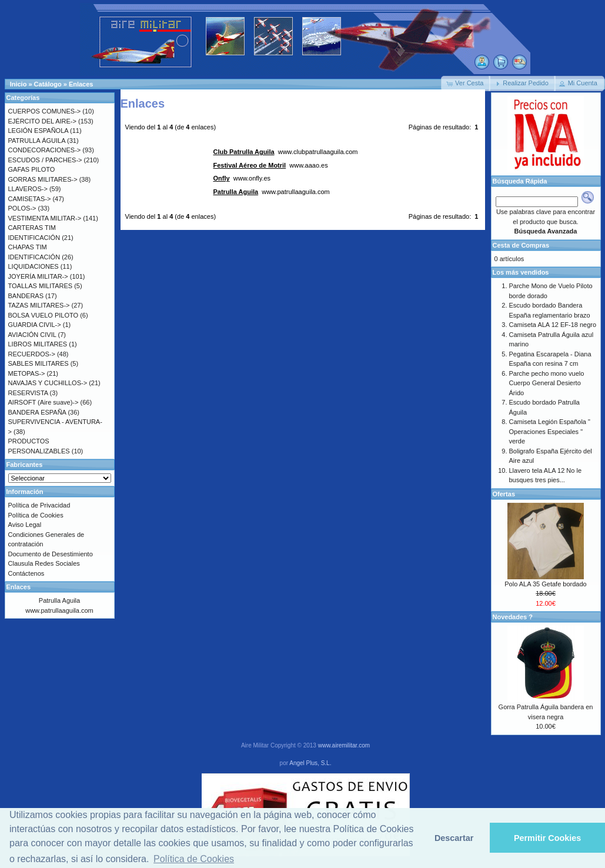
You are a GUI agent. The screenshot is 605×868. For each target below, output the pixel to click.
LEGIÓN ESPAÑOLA (39, 131)
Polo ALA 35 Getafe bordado (545, 584)
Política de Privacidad (39, 505)
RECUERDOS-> (32, 354)
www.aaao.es (271, 165)
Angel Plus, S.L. (310, 763)
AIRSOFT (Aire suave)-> (44, 402)
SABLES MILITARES (39, 363)
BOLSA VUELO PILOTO (44, 315)
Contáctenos (26, 573)
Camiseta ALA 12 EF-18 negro (553, 325)
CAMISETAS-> (30, 199)
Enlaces (81, 84)
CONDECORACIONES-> (45, 150)
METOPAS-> (27, 373)
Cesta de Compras (521, 245)
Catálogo (48, 84)
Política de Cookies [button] (194, 859)
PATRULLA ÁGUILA (37, 141)
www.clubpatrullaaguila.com (286, 152)
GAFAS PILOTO (32, 169)
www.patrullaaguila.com (272, 192)
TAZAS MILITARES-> (39, 305)
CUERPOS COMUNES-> (45, 111)
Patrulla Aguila (59, 600)
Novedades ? (513, 617)
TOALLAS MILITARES (41, 286)
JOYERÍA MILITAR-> (38, 276)
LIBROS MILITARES (38, 344)
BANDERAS (26, 296)
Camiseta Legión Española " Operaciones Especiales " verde (550, 431)
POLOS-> (22, 208)
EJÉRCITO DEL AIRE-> (42, 121)
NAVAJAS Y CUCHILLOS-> (48, 383)
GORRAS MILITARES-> (43, 179)
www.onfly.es (242, 178)
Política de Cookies (36, 515)
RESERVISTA (28, 393)
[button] (466, 84)
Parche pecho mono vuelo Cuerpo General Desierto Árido (547, 383)
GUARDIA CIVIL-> (35, 325)
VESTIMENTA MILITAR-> (45, 218)
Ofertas (504, 494)
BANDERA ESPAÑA (37, 412)
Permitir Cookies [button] (547, 838)
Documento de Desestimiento (51, 554)
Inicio (19, 84)
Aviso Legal (25, 525)
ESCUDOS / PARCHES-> (45, 160)
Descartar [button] (454, 838)
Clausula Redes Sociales (44, 563)
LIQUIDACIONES (34, 266)
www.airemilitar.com (344, 745)
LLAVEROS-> (28, 189)
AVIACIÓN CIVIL (32, 335)
